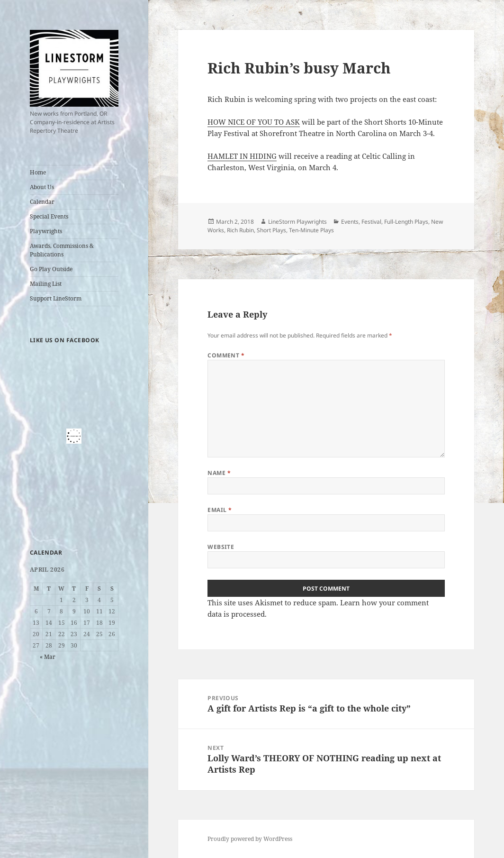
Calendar (42, 202)
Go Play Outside (51, 269)
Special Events (49, 216)
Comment (226, 355)
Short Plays (271, 230)
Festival (371, 222)
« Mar (48, 657)
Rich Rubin (240, 230)
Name (219, 473)
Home (38, 172)
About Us (42, 187)
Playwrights (46, 231)
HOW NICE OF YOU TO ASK (254, 122)
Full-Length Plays (406, 222)
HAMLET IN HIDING (242, 156)
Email (220, 510)
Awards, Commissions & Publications (62, 250)
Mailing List (46, 284)
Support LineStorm (56, 298)
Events (350, 222)
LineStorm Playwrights (297, 222)
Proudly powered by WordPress (250, 839)
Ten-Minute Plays (311, 230)
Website (221, 547)
